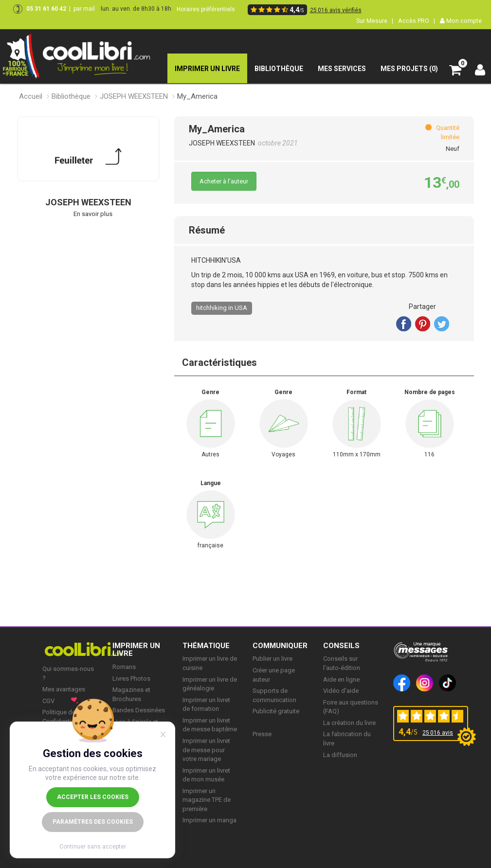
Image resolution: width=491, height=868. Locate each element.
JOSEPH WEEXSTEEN (134, 96)
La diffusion (340, 755)
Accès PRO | (417, 21)
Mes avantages (64, 689)
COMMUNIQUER (280, 646)
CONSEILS (341, 646)
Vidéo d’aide (341, 691)
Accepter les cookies (93, 797)
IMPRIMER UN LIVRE (136, 650)
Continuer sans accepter (93, 847)
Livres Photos (131, 678)
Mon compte (461, 21)
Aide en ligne (341, 679)
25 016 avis (438, 733)
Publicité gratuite (276, 711)
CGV (48, 701)
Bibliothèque (71, 96)
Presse (262, 734)
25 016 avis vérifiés (336, 10)
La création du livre (349, 723)
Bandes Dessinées (139, 710)
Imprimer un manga (209, 820)
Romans (124, 667)
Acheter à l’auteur (224, 181)
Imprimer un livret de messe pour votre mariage (206, 750)
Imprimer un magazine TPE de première (207, 800)
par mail (84, 9)
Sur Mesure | (375, 21)
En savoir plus (93, 214)
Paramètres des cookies (93, 822)
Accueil (31, 96)
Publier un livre (273, 659)
